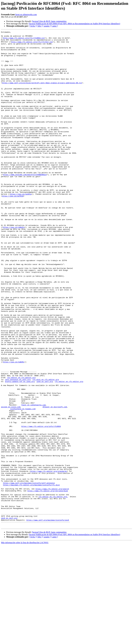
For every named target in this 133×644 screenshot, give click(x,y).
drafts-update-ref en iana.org (20, 452)
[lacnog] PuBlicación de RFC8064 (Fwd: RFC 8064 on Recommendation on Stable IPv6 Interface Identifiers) (74, 24)
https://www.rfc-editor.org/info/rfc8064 (41, 506)
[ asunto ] (47, 26)
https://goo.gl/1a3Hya (21, 227)
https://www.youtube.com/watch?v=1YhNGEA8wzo (25, 203)
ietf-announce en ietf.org (18, 449)
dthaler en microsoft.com (55, 482)
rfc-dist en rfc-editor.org (46, 449)
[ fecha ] (33, 26)
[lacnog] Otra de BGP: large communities (49, 21)
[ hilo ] (39, 26)
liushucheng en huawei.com (23, 484)
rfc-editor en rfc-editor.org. (53, 590)
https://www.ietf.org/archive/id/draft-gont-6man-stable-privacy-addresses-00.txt (42, 93)
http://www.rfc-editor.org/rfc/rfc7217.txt (32, 44)
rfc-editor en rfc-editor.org (21, 447)
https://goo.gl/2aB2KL (14, 428)
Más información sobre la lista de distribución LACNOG (25, 642)
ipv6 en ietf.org (45, 452)
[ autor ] (55, 26)
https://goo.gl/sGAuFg (14, 267)
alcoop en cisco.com (11, 482)
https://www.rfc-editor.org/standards (49, 559)
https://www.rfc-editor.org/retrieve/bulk (48, 583)
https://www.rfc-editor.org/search (52, 580)
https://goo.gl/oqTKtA (13, 229)
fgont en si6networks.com (26, 15)
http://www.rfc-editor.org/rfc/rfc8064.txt (24, 39)
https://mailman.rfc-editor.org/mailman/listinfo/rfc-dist (31, 576)
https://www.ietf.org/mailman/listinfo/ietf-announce (29, 573)
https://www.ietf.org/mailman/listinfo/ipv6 (48, 618)
